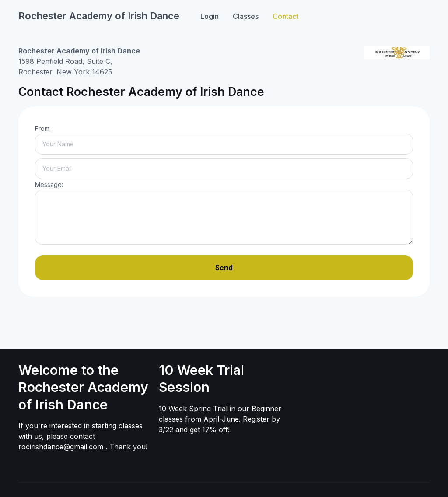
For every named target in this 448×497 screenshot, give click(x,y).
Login (210, 16)
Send (224, 268)
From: (43, 129)
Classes (246, 16)
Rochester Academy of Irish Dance (99, 16)
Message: (49, 185)
